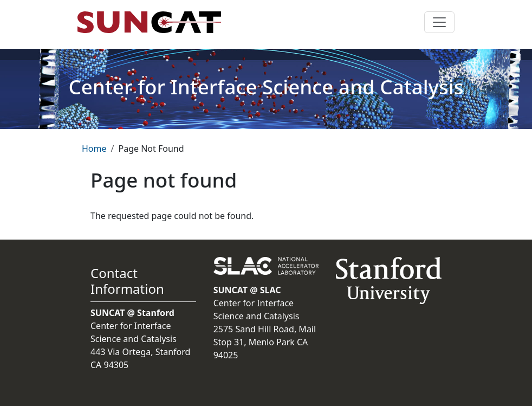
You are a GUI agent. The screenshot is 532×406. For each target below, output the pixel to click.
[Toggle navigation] (439, 22)
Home (94, 149)
